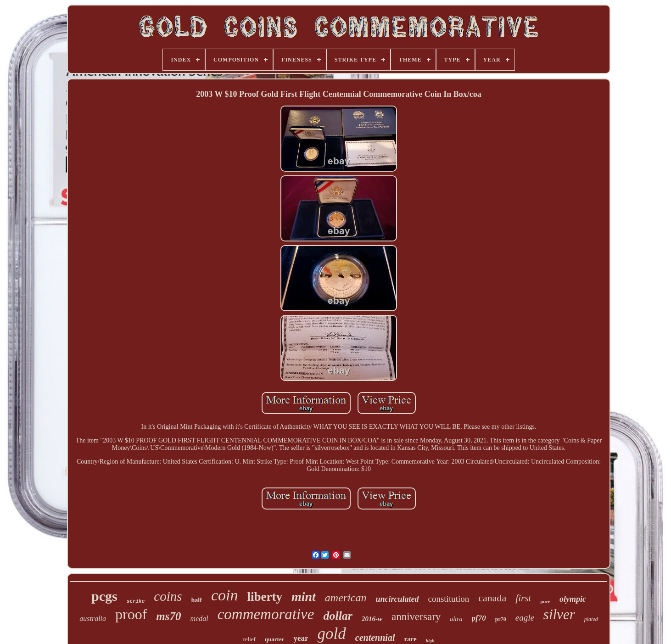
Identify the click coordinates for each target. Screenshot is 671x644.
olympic (573, 599)
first (523, 598)
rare (410, 639)
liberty (264, 597)
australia (93, 619)
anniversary (416, 617)
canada (492, 598)
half (197, 600)
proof (131, 614)
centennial (375, 638)
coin (225, 595)
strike (136, 601)
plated (591, 619)
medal (199, 619)
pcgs (104, 596)
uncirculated (397, 599)
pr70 (501, 619)
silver (559, 614)
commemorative (266, 614)
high (430, 641)
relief (249, 639)
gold (332, 634)
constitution (449, 599)
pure (545, 601)
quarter (275, 639)
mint (304, 596)
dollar (338, 616)
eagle (525, 618)
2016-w (372, 619)
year (301, 638)
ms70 (168, 616)
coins (168, 596)
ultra (456, 619)
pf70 (479, 618)
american (346, 598)
